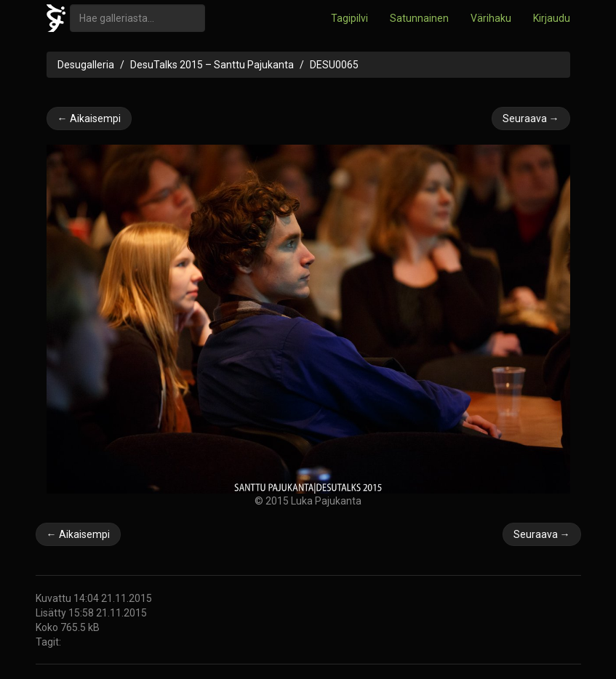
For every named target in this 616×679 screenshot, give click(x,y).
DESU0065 (334, 65)
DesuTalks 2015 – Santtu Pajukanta (212, 65)
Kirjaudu (552, 18)
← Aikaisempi (89, 118)
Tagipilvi (349, 18)
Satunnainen (419, 18)
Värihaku (491, 18)
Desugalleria (86, 65)
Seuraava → (531, 118)
